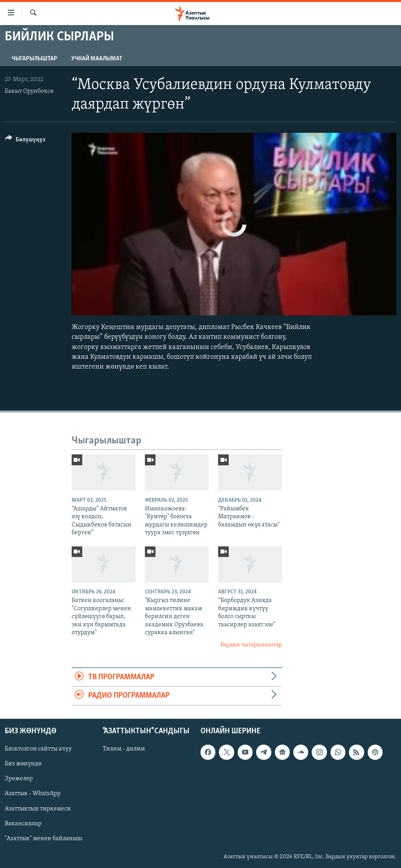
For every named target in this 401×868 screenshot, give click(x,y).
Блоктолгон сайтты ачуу (38, 749)
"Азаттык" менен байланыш (43, 838)
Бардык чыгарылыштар (251, 645)
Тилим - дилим (124, 749)
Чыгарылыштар (34, 59)
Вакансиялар (23, 823)
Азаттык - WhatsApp (33, 794)
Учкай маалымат (97, 59)
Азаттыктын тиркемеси (38, 808)
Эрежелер (19, 779)
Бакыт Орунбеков (29, 91)
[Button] (25, 141)
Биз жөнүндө (23, 764)
